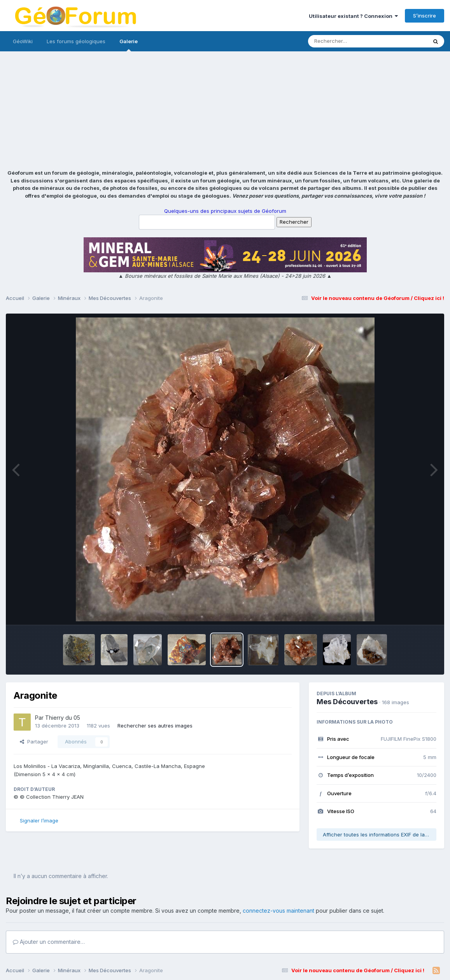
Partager (34, 742)
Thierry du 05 (63, 718)
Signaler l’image (39, 820)
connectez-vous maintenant (278, 911)
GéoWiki (23, 41)
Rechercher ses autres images (155, 726)
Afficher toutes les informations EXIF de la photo (380, 834)
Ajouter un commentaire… (49, 942)
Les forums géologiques (76, 41)
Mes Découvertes (347, 702)
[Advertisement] (225, 111)
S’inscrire (425, 16)
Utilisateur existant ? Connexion (353, 16)
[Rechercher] (345, 41)
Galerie (129, 45)
